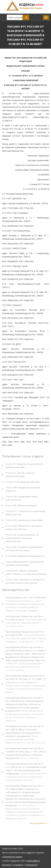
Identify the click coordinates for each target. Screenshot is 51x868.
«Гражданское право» (12, 857)
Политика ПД (31, 865)
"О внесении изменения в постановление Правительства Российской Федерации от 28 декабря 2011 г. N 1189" (26, 637)
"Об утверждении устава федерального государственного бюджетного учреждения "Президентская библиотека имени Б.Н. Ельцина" (26, 685)
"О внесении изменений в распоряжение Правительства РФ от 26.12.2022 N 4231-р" (26, 622)
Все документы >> (39, 824)
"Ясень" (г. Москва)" (26, 754)
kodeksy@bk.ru (33, 861)
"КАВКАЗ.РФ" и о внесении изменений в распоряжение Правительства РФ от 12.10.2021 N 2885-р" (26, 659)
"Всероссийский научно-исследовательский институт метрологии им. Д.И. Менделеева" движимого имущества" (25, 710)
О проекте (18, 865)
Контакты (7, 865)
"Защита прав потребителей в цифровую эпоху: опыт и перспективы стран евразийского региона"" (26, 773)
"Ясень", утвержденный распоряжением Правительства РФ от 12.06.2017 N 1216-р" (25, 735)
